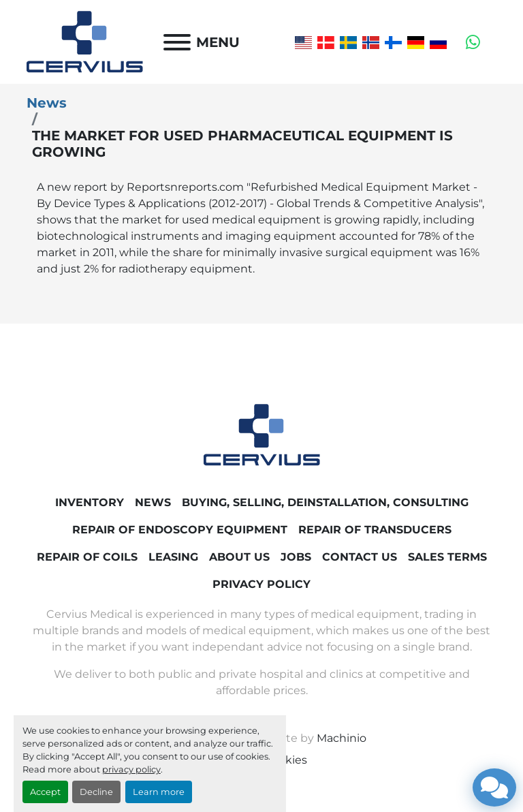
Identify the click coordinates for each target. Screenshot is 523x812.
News (47, 103)
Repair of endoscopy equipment (180, 530)
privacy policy (131, 769)
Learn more (159, 792)
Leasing (173, 557)
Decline (96, 792)
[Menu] (177, 42)
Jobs (296, 557)
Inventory (90, 502)
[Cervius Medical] (262, 434)
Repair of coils (87, 557)
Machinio (342, 738)
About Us (239, 557)
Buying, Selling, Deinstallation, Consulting (325, 502)
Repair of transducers (375, 530)
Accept (45, 792)
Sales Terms (447, 557)
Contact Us (360, 557)
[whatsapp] (473, 42)
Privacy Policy (261, 584)
